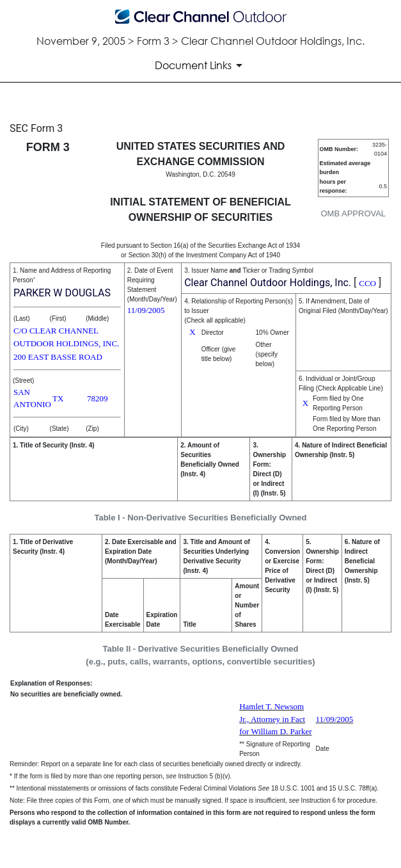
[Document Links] (201, 65)
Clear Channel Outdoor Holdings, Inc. (268, 283)
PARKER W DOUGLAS (62, 293)
